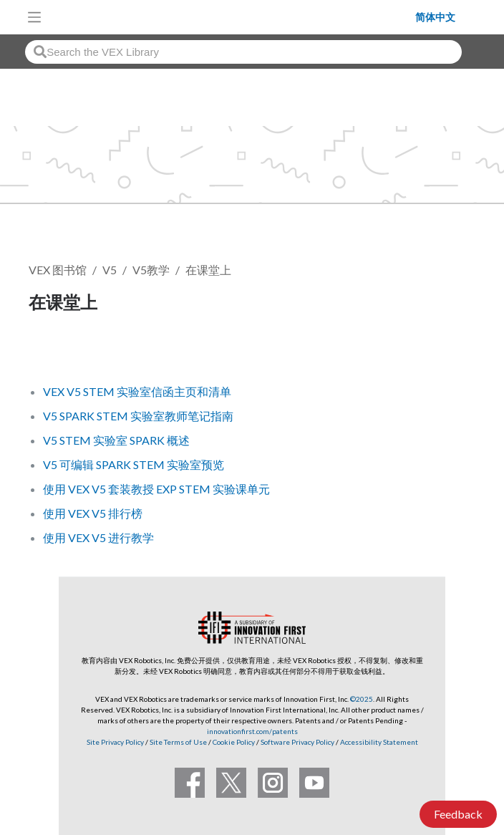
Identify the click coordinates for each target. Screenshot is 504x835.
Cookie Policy (234, 742)
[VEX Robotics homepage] (232, 17)
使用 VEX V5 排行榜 (93, 513)
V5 (110, 270)
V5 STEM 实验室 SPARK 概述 (116, 440)
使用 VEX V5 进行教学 (98, 537)
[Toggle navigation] (34, 17)
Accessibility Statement (379, 742)
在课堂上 (208, 270)
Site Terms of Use (178, 742)
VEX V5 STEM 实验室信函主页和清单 (137, 391)
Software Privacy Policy (297, 742)
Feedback (458, 814)
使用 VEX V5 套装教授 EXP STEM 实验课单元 (156, 489)
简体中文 (435, 17)
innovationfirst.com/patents (252, 731)
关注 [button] (49, 351)
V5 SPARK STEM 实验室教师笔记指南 (138, 416)
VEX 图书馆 (58, 270)
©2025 (362, 699)
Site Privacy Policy (115, 742)
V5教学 (151, 270)
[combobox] (243, 52)
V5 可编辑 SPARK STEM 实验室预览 (134, 464)
